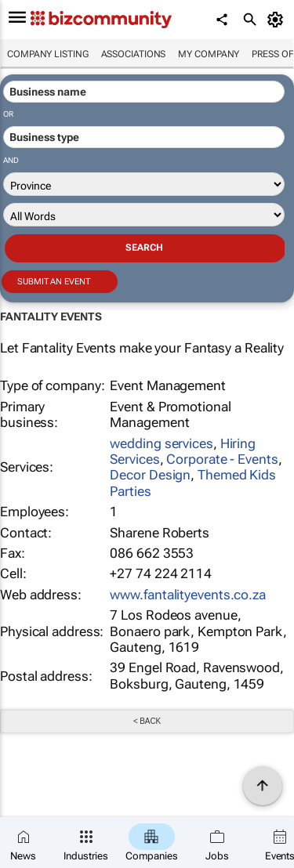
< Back (147, 721)
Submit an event (54, 282)
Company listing (48, 54)
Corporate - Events (222, 459)
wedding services (161, 443)
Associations (134, 54)
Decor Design (150, 475)
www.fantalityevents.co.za (188, 595)
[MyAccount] (278, 20)
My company (209, 54)
